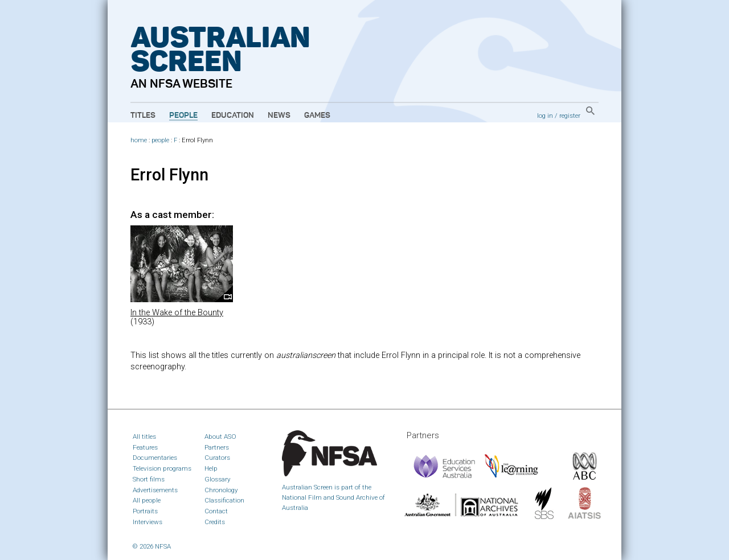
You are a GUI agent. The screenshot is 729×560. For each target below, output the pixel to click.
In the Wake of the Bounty (177, 313)
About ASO (220, 437)
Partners (217, 447)
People (183, 116)
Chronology (221, 490)
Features (145, 447)
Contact (216, 511)
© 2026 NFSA (152, 546)
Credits (215, 522)
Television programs (162, 468)
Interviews (148, 522)
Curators (217, 458)
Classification (224, 500)
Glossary (218, 479)
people (160, 140)
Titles (143, 116)
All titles (144, 437)
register (570, 116)
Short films (149, 479)
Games (317, 116)
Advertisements (155, 490)
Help (211, 468)
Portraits (145, 511)
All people (147, 500)
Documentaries (155, 458)
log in (545, 116)
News (279, 116)
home (139, 140)
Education (233, 116)
